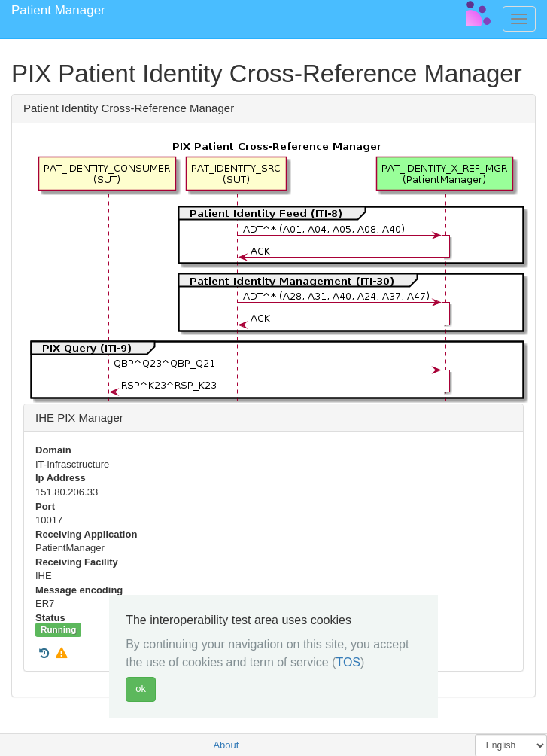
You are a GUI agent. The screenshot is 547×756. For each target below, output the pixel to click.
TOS (348, 662)
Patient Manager (58, 10)
